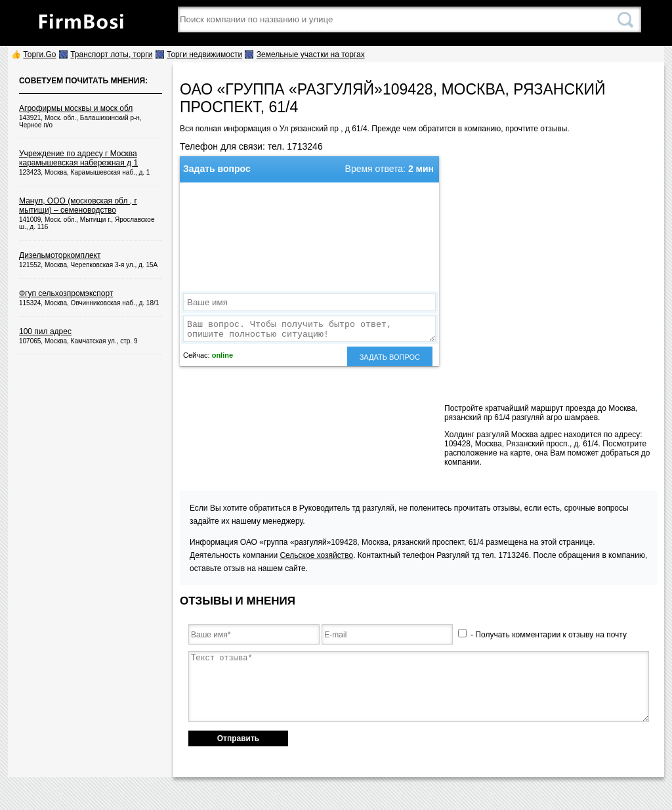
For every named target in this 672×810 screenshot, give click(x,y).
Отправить (238, 738)
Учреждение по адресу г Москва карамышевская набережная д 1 (78, 158)
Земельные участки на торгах (311, 54)
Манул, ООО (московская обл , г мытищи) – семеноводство (78, 205)
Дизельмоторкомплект (60, 255)
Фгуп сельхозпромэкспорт (66, 293)
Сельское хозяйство (316, 555)
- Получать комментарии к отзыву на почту (542, 635)
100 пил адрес (45, 331)
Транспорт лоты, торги (111, 54)
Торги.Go (39, 54)
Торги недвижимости (204, 54)
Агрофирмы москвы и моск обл (76, 108)
